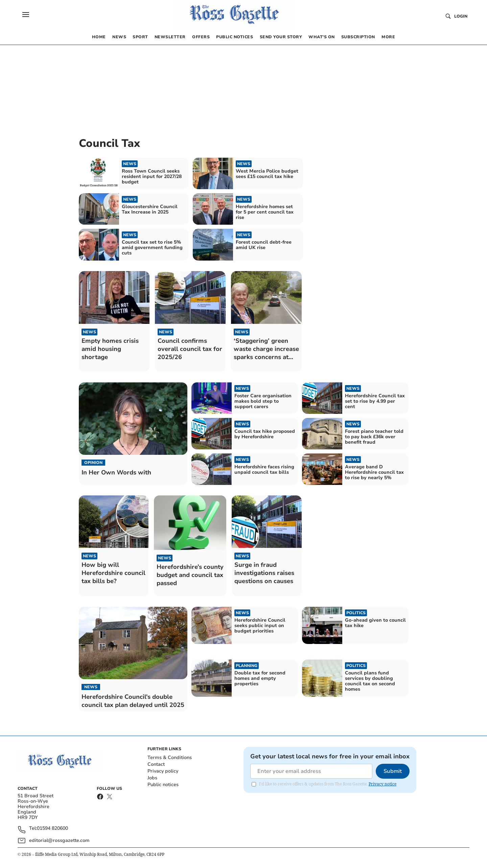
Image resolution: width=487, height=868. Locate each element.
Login (461, 16)
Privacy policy (163, 771)
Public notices (163, 785)
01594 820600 (52, 829)
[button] (26, 15)
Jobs (152, 778)
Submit (393, 771)
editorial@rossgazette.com (59, 840)
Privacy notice (382, 784)
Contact (156, 764)
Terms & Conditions (170, 758)
